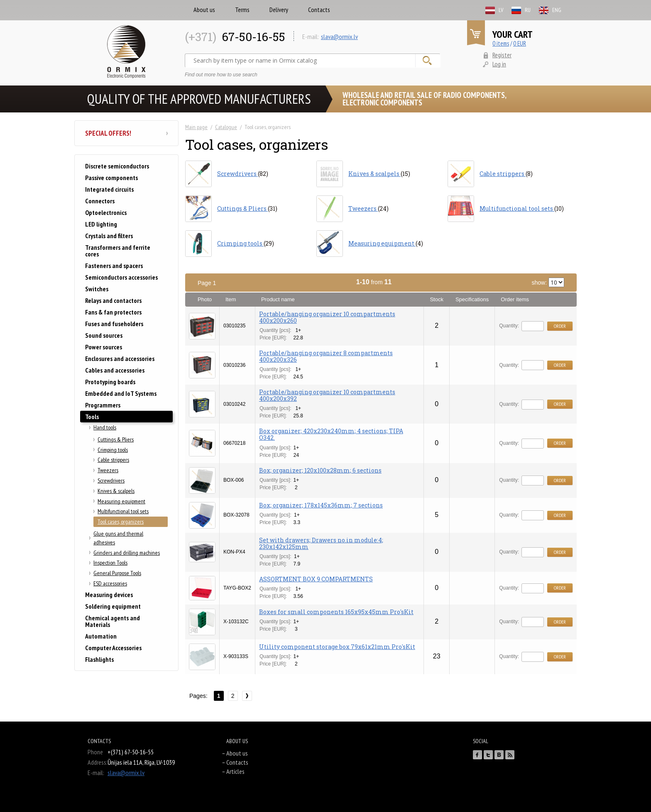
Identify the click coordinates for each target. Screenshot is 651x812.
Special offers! (126, 133)
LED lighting (101, 224)
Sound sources (104, 335)
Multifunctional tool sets (123, 511)
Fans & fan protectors (113, 312)
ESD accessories (110, 583)
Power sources (104, 347)
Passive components (111, 178)
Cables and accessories (115, 370)
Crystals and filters (109, 236)
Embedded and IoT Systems (121, 393)
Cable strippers (113, 460)
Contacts (319, 10)
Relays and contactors (113, 300)
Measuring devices (109, 595)
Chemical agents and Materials (113, 621)
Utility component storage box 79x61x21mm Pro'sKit (337, 647)
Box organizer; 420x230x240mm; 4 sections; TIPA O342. (331, 434)
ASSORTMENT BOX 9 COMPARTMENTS (316, 579)
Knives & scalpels (116, 491)
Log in (499, 64)
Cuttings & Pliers (116, 439)
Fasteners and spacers (114, 266)
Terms (242, 10)
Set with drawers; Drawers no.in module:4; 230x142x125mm (321, 543)
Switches (97, 289)
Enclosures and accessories (120, 358)
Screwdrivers (111, 480)
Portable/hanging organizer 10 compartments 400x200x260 (327, 317)
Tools (92, 417)
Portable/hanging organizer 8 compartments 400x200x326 (326, 356)
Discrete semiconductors (117, 166)
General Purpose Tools (117, 573)
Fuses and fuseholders (114, 324)
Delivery (279, 10)
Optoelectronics (106, 212)
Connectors (100, 201)
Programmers (103, 405)
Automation (101, 636)
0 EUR (520, 43)
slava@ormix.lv (339, 37)
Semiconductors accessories (121, 277)
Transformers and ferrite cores (118, 251)
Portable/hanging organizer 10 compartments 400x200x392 (327, 395)
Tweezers (108, 470)
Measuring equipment (121, 501)
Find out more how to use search (221, 75)
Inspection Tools (110, 563)
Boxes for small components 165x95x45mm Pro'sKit (336, 612)
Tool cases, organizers (121, 522)
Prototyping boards (110, 382)
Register (502, 55)
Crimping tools (113, 450)
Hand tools (105, 427)
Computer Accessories (113, 648)
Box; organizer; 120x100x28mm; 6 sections (320, 470)
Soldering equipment (113, 606)
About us (204, 10)
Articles (235, 771)
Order (560, 326)
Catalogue (226, 127)
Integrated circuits (109, 189)
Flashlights (99, 659)
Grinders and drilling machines (127, 553)
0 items (501, 43)
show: (548, 282)
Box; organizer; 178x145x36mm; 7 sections (321, 505)
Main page (196, 127)
